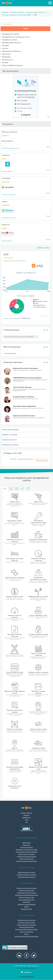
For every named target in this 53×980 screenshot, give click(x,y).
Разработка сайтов (9, 40)
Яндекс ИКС (26, 902)
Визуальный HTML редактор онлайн (26, 930)
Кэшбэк (4, 63)
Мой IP (26, 934)
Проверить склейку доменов (26, 904)
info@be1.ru (26, 972)
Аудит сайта (26, 845)
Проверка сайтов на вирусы (27, 877)
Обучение (5, 54)
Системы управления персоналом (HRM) (16, 15)
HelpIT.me (6, 225)
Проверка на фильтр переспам (26, 875)
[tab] (11, 489)
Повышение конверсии (11, 51)
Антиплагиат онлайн (26, 847)
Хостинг (4, 48)
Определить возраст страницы (26, 893)
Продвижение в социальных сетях (15, 37)
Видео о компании (10, 435)
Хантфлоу (6, 155)
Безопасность (7, 60)
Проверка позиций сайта (26, 891)
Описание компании (11, 430)
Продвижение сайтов (10, 34)
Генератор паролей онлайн (26, 923)
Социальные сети (10, 440)
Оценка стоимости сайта (26, 898)
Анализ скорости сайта (26, 859)
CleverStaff (6, 178)
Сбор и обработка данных (12, 65)
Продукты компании (11, 445)
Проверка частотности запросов (26, 888)
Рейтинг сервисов (18, 12)
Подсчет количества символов (26, 925)
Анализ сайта (27, 843)
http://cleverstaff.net (9, 195)
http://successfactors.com (11, 148)
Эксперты (26, 815)
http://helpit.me (7, 241)
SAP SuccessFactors (10, 132)
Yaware (5, 202)
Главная (5, 12)
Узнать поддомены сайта (26, 900)
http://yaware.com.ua (9, 218)
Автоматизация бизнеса (36, 12)
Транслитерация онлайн (26, 927)
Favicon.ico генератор (26, 932)
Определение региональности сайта (27, 895)
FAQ (26, 820)
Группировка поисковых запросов (26, 852)
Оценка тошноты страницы (27, 854)
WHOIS (26, 907)
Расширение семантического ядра (27, 850)
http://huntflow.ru (8, 171)
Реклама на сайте (26, 977)
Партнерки (6, 57)
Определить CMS (26, 909)
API (26, 822)
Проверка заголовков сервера (26, 857)
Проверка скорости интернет (26, 920)
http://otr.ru (22, 261)
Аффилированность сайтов (27, 872)
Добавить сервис (43, 248)
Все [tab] (5, 489)
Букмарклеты (26, 818)
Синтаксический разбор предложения (27, 937)
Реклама (5, 45)
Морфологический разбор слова (26, 861)
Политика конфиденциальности (26, 968)
